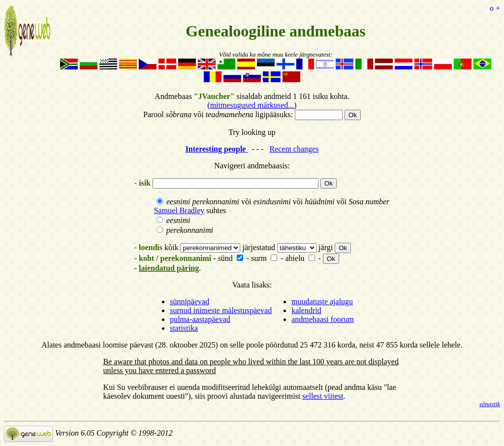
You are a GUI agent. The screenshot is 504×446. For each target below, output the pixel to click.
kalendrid (306, 310)
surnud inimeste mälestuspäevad (221, 310)
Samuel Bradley (179, 210)
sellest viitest (323, 396)
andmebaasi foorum (323, 319)
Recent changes (294, 149)
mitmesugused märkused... (252, 105)
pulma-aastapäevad (200, 319)
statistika (184, 328)
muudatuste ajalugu (322, 302)
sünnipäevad (189, 302)
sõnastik (490, 404)
